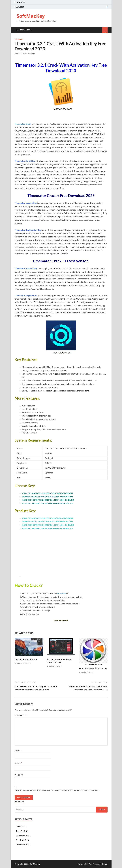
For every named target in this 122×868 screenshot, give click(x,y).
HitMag (104, 864)
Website (19, 775)
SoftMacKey (31, 16)
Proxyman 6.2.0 (23, 844)
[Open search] (105, 30)
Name (18, 751)
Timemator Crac (22, 124)
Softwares (19, 39)
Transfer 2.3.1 (22, 831)
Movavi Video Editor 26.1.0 (93, 668)
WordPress (92, 864)
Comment (20, 715)
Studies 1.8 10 (22, 840)
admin (32, 54)
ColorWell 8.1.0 (23, 835)
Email (18, 763)
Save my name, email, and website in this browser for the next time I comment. (57, 790)
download (62, 593)
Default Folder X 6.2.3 (26, 659)
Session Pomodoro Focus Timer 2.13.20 (59, 661)
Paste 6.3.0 (21, 826)
